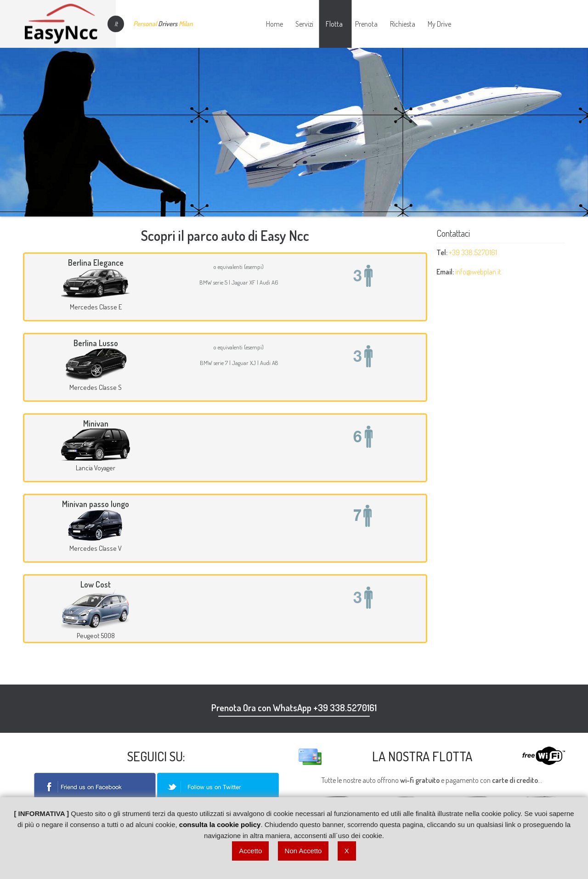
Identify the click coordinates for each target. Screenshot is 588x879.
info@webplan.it (478, 272)
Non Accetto (303, 851)
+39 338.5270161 (473, 252)
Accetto (250, 851)
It (116, 24)
